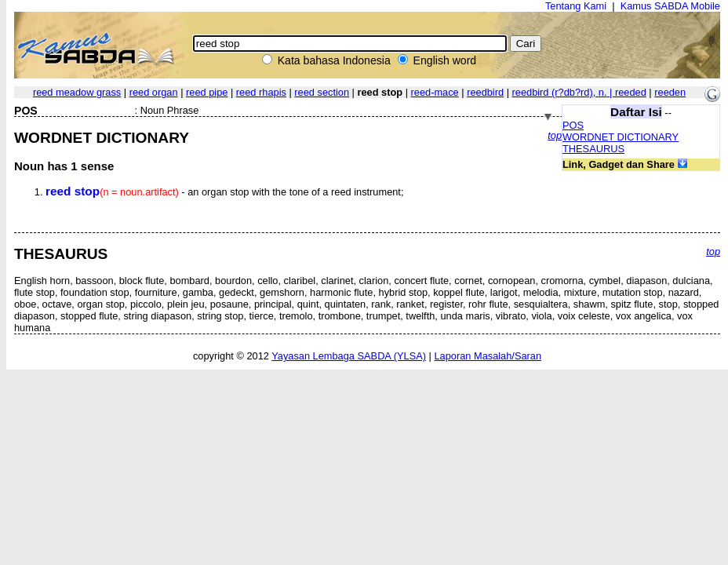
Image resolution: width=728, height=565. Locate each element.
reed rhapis (261, 92)
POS (573, 125)
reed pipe (207, 92)
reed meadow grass (77, 92)
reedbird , (564, 92)
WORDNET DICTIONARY (621, 137)
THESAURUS (593, 149)
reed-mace (435, 92)
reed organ (154, 92)
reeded (631, 92)
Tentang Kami (576, 6)
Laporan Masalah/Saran (488, 356)
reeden (670, 92)
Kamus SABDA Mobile (670, 6)
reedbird (485, 92)
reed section (322, 92)
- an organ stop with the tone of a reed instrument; (224, 192)
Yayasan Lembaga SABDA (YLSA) (349, 356)
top (555, 135)
